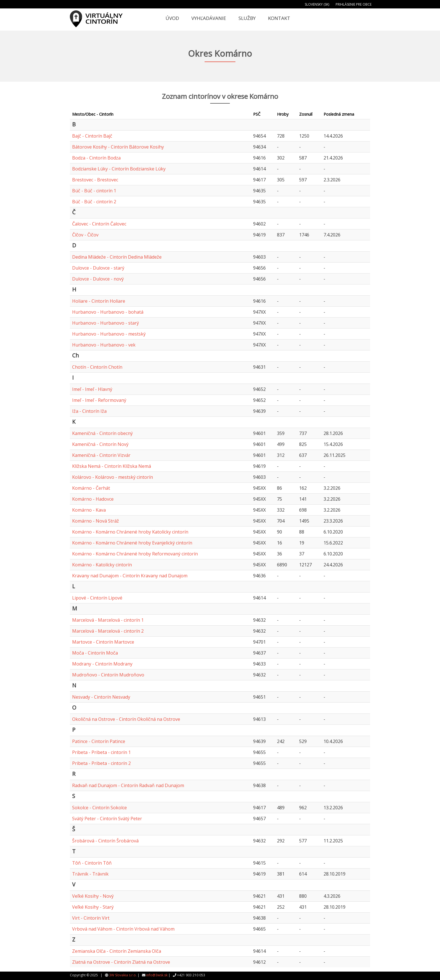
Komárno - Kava (89, 510)
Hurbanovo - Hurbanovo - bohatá (108, 312)
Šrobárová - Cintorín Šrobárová (105, 841)
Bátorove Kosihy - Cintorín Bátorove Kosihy (118, 147)
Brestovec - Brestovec (95, 180)
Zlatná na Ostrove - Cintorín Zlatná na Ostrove (121, 962)
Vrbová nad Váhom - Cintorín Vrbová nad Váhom (123, 929)
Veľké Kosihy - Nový (93, 896)
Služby (247, 18)
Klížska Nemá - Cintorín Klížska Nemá (112, 466)
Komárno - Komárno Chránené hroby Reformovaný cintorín (135, 554)
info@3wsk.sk (157, 975)
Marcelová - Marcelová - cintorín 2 (108, 631)
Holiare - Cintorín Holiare (99, 301)
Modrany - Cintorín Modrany (102, 664)
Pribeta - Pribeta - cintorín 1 (101, 752)
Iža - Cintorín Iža (89, 411)
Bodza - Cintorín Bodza (96, 158)
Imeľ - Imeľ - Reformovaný (99, 400)
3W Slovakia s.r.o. (123, 975)
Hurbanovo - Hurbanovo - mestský (109, 334)
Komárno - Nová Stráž (96, 521)
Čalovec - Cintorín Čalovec (99, 224)
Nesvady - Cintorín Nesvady (101, 697)
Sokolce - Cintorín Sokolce (99, 808)
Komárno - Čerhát (91, 488)
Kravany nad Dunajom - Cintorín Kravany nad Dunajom (130, 576)
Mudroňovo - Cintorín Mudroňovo (108, 675)
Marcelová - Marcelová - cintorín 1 (108, 620)
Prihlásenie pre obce (354, 4)
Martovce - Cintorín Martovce (103, 642)
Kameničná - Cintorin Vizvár (101, 455)
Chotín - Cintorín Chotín (97, 367)
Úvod (172, 18)
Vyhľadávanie (209, 18)
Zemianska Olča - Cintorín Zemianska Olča (117, 951)
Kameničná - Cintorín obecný (102, 433)
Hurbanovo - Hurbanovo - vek (104, 345)
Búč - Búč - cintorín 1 (94, 191)
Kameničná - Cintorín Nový (100, 444)
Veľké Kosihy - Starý (93, 907)
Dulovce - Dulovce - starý (98, 268)
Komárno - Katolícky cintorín (102, 565)
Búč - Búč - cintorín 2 (94, 202)
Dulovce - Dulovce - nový (98, 279)
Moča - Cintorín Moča (95, 653)
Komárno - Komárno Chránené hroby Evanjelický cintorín (132, 543)
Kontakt (279, 18)
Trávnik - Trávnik (90, 874)
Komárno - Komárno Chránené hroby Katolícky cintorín (130, 532)
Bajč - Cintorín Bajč (92, 136)
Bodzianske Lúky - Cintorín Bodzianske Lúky (119, 169)
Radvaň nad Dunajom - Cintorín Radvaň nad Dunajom (128, 785)
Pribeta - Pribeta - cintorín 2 (101, 763)
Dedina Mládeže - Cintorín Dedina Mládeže (117, 257)
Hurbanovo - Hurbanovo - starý (106, 323)
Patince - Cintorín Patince (99, 741)
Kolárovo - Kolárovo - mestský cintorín (113, 477)
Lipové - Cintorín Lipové (97, 598)
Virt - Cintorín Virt (91, 918)
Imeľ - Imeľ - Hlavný (92, 389)
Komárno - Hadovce (93, 499)
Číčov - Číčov (85, 235)
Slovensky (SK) (317, 4)
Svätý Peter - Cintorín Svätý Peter (107, 819)
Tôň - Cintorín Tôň (92, 863)
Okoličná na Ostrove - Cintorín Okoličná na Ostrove (126, 719)
